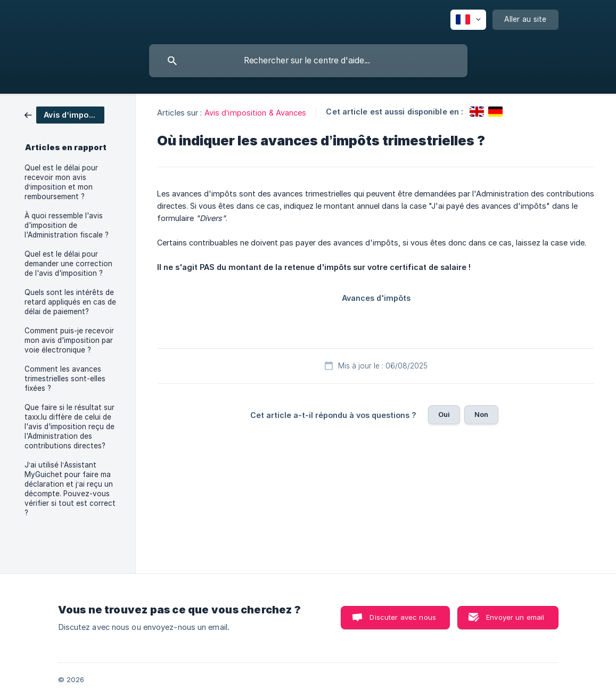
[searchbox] (308, 61)
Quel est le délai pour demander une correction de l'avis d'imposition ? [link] (68, 264)
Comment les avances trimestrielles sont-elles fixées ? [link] (65, 379)
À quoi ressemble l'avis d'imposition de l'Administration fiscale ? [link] (67, 225)
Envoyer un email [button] (515, 617)
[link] (64, 114)
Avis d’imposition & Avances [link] (256, 113)
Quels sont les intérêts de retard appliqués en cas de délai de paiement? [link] (70, 302)
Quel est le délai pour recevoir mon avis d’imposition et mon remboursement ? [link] (61, 182)
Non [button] (481, 414)
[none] (468, 20)
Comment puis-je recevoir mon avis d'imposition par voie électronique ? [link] (69, 340)
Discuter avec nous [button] (403, 617)
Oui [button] (444, 414)
